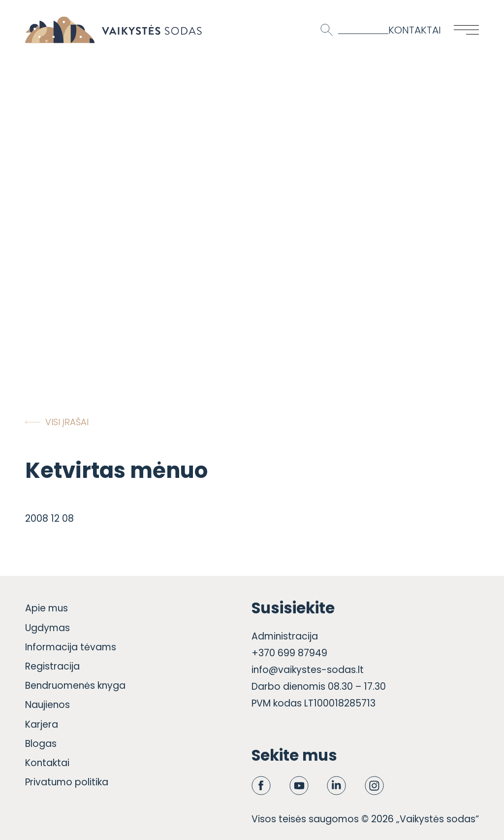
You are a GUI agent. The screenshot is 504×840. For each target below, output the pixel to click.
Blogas (41, 744)
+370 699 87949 (289, 653)
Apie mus (47, 608)
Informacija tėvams (71, 647)
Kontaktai (415, 30)
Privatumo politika (67, 782)
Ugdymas (47, 628)
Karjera (42, 724)
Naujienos (47, 705)
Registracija (52, 666)
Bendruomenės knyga (75, 686)
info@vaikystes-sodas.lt (308, 670)
